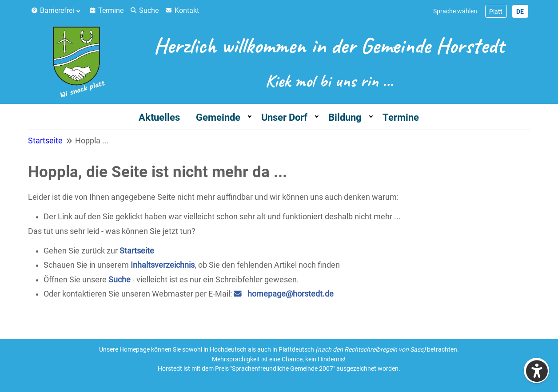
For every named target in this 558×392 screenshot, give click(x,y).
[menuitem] (58, 11)
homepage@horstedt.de (291, 294)
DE (520, 12)
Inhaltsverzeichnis (163, 265)
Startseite (137, 251)
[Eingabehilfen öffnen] (537, 371)
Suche (120, 280)
